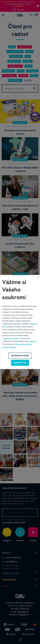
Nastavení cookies (12, 338)
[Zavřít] (38, 277)
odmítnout (33, 341)
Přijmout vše (20, 363)
